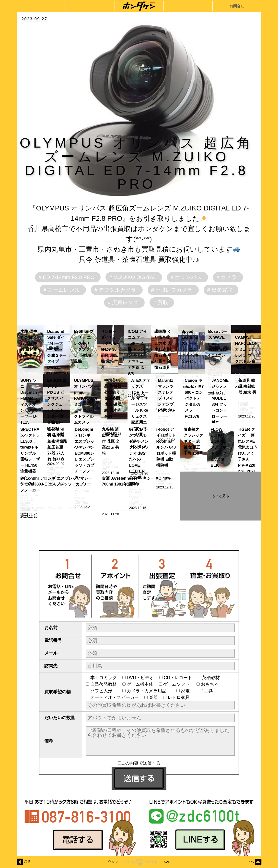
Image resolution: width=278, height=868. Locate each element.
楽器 (153, 697)
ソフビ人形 (104, 691)
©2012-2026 (139, 862)
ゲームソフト (177, 684)
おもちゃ (212, 684)
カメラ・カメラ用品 (149, 691)
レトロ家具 (179, 697)
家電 (187, 691)
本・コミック (104, 678)
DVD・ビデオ (140, 678)
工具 (211, 691)
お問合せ (237, 6)
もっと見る (220, 496)
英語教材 (213, 678)
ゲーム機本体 (140, 684)
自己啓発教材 (104, 684)
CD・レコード (178, 678)
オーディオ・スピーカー (115, 697)
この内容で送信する (139, 763)
